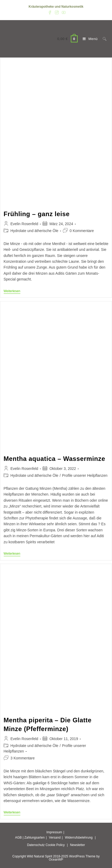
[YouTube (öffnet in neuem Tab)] (63, 12)
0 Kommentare (82, 231)
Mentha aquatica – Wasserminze (55, 459)
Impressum (54, 832)
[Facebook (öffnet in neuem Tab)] (50, 12)
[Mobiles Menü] (89, 39)
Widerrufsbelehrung (79, 838)
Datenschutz (36, 845)
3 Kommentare (23, 758)
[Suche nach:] (103, 39)
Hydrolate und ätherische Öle (34, 231)
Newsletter (78, 845)
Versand (55, 838)
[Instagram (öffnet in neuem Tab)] (57, 12)
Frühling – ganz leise (37, 214)
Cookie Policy (55, 845)
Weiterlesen (12, 291)
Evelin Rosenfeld (24, 224)
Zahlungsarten (34, 838)
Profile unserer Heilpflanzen (85, 475)
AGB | (19, 838)
